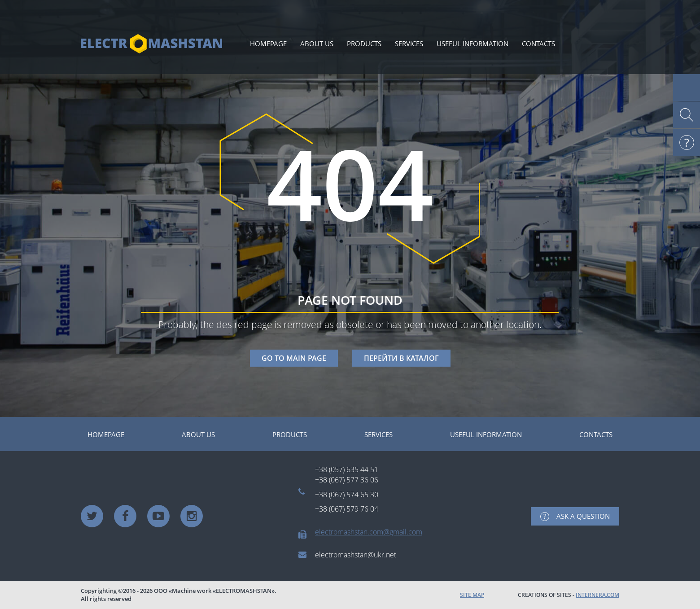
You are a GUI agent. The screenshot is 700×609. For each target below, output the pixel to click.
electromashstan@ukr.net (356, 555)
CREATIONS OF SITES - (569, 595)
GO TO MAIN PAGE (294, 358)
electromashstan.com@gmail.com (369, 532)
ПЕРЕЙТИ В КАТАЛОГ (401, 358)
